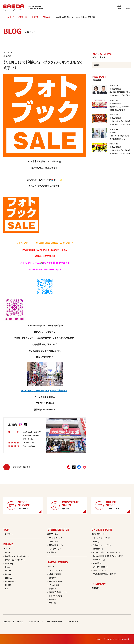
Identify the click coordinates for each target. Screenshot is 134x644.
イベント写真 (54, 585)
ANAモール (99, 560)
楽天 (96, 542)
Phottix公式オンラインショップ (106, 552)
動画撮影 (53, 599)
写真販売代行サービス (58, 592)
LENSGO (9, 578)
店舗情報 (35, 17)
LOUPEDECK (10, 581)
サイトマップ (73, 621)
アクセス (52, 603)
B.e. (7, 589)
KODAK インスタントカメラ (15, 560)
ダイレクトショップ (101, 538)
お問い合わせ (34, 621)
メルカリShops (100, 567)
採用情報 (7, 621)
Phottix (8, 553)
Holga (8, 567)
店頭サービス (23, 17)
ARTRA (8, 571)
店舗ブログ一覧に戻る (17, 467)
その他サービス (55, 549)
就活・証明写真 (55, 574)
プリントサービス (56, 538)
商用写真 (53, 578)
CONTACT (119, 7)
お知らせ (20, 621)
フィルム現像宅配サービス (105, 574)
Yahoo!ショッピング (102, 545)
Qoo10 (97, 563)
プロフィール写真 (56, 571)
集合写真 (53, 589)
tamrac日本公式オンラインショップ (108, 556)
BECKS (8, 585)
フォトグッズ (54, 542)
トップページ (10, 17)
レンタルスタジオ (56, 596)
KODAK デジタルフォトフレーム (17, 556)
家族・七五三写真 (56, 581)
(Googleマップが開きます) (56, 390)
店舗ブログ (46, 17)
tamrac (8, 574)
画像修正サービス (56, 545)
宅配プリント (99, 570)
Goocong (9, 563)
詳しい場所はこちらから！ (33, 390)
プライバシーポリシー (54, 621)
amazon (98, 549)
